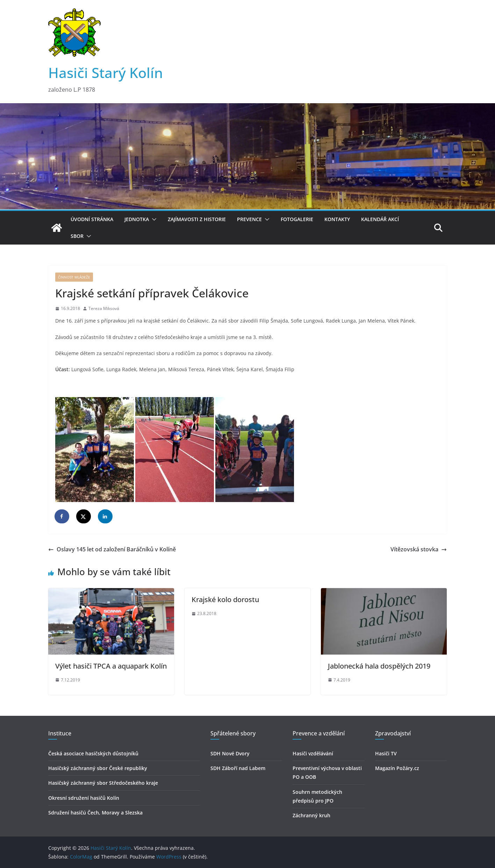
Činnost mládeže (74, 277)
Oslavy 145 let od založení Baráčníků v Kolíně (112, 549)
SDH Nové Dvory (230, 753)
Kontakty (337, 219)
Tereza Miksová (104, 308)
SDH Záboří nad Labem (238, 768)
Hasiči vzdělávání (313, 753)
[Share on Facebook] (62, 516)
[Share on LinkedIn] (106, 516)
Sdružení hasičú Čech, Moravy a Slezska (95, 813)
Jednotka (137, 219)
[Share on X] (84, 516)
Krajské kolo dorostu (225, 599)
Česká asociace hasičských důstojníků (93, 753)
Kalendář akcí (380, 219)
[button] (153, 219)
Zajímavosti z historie (197, 219)
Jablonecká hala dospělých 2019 (379, 666)
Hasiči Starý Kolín (106, 73)
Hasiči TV (386, 753)
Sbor (77, 236)
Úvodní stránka (92, 219)
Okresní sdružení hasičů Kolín (84, 798)
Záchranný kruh (311, 815)
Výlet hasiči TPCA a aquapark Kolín (111, 666)
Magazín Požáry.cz (397, 768)
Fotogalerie (297, 219)
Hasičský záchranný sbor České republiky (98, 768)
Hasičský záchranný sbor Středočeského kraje (103, 783)
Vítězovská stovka (419, 549)
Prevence (249, 219)
